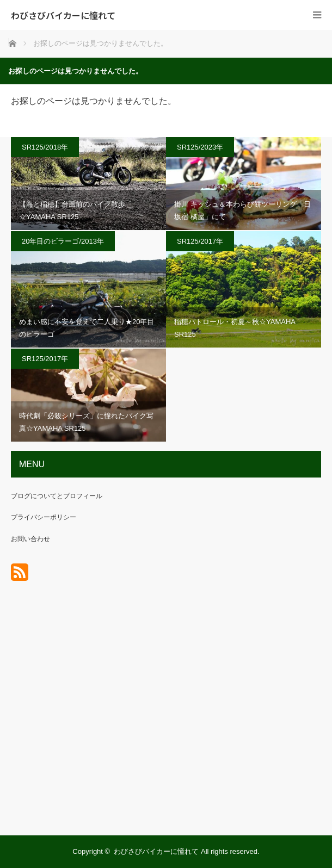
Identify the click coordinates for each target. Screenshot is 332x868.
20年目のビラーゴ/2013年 (63, 241)
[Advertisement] (166, 717)
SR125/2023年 (200, 147)
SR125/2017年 (200, 241)
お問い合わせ (30, 539)
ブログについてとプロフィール (57, 496)
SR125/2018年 (45, 147)
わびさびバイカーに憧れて (63, 15)
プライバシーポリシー (44, 517)
